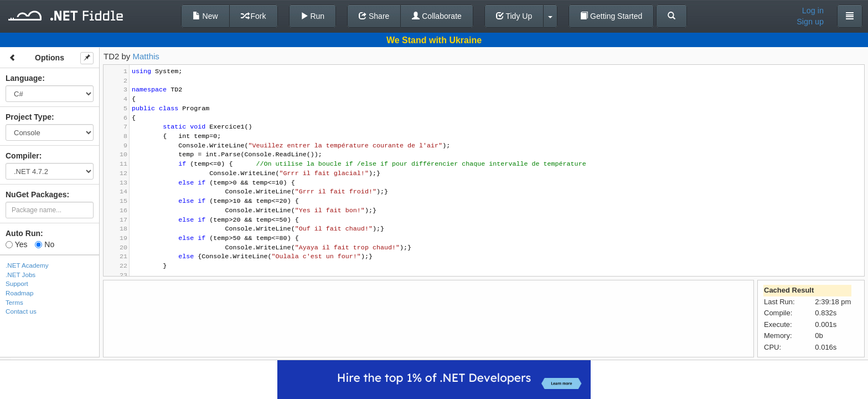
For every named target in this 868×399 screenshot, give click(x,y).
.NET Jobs (20, 275)
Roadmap (20, 293)
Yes (16, 244)
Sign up (810, 22)
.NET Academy (27, 265)
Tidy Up (514, 16)
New (205, 16)
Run (313, 16)
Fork (254, 16)
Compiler (22, 156)
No (45, 244)
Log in (813, 11)
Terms (14, 302)
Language (24, 78)
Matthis (146, 56)
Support (17, 283)
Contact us (21, 311)
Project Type (29, 117)
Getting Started (611, 16)
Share (374, 16)
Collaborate (437, 16)
